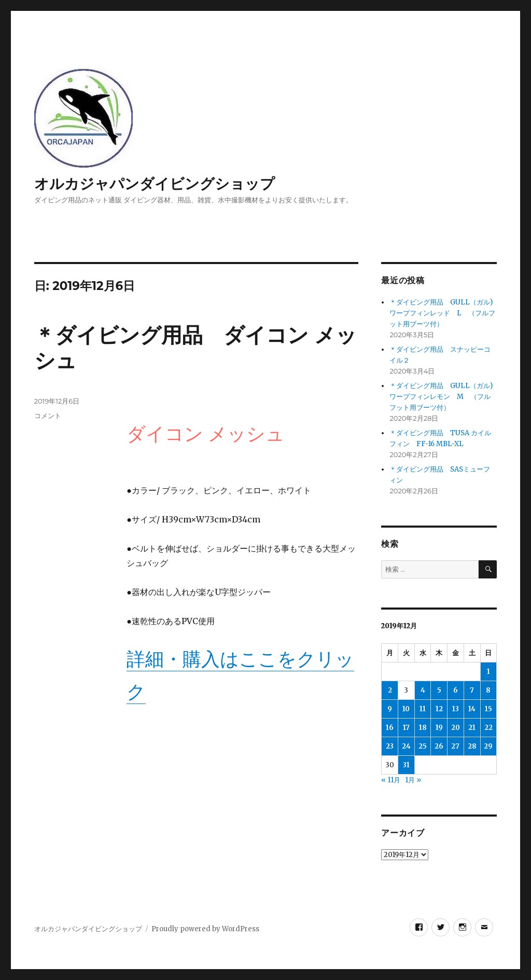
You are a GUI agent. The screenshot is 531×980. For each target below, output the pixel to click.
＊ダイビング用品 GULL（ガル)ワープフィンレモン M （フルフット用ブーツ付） (441, 397)
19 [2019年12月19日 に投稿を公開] (439, 728)
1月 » (413, 780)
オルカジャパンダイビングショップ (155, 184)
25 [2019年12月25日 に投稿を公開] (423, 746)
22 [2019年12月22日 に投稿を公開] (488, 728)
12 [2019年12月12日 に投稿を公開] (439, 709)
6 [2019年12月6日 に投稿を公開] (456, 690)
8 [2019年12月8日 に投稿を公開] (488, 690)
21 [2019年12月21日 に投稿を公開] (472, 728)
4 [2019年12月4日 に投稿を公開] (423, 690)
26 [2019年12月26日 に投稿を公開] (439, 746)
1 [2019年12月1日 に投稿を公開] (488, 672)
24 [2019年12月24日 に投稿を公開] (406, 746)
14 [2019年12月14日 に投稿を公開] (472, 709)
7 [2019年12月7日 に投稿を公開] (472, 690)
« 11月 (391, 780)
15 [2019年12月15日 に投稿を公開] (488, 709)
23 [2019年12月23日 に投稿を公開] (390, 746)
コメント (48, 416)
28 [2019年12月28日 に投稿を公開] (472, 746)
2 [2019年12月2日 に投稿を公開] (390, 690)
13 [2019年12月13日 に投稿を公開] (456, 709)
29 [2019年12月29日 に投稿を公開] (488, 746)
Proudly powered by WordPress (205, 929)
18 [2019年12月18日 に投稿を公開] (423, 728)
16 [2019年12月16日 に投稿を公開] (390, 728)
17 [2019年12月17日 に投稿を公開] (406, 728)
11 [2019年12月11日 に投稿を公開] (423, 709)
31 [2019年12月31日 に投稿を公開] (406, 765)
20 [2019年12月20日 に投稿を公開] (456, 728)
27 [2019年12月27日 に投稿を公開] (455, 746)
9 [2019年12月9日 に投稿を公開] (390, 709)
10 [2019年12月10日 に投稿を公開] (406, 709)
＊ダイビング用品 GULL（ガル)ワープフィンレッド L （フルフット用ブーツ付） (442, 313)
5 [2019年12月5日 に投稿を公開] (439, 690)
